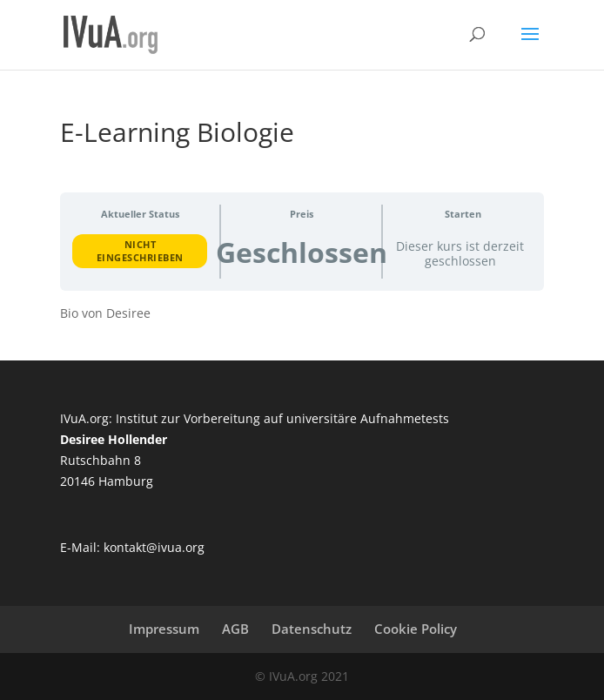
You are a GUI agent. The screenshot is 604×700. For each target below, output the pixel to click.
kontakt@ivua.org (154, 547)
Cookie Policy (416, 629)
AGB (235, 629)
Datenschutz (312, 629)
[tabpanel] (302, 313)
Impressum (164, 629)
